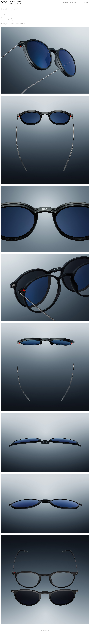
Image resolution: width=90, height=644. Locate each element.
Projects (73, 2)
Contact (66, 2)
